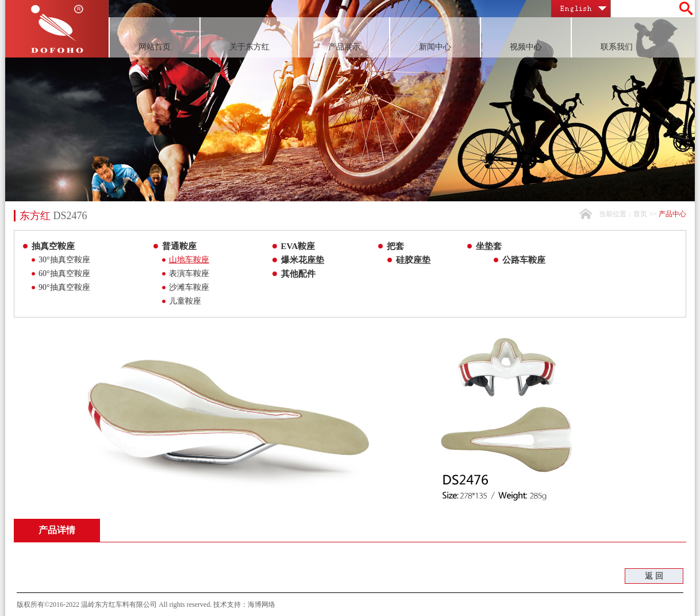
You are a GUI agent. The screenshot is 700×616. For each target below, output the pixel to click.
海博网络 (261, 604)
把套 (395, 246)
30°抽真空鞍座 (64, 260)
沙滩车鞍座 (189, 287)
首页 (640, 214)
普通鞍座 (179, 246)
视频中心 (526, 47)
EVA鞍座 (298, 246)
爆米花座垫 (303, 260)
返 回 (654, 576)
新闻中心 (435, 47)
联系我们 (617, 47)
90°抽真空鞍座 (64, 287)
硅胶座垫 (413, 260)
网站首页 (155, 47)
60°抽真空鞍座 (64, 273)
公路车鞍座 (524, 260)
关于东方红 (249, 47)
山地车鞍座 (189, 260)
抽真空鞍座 (53, 246)
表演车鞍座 (189, 273)
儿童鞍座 (185, 301)
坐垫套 (489, 246)
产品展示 (344, 47)
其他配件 (298, 274)
